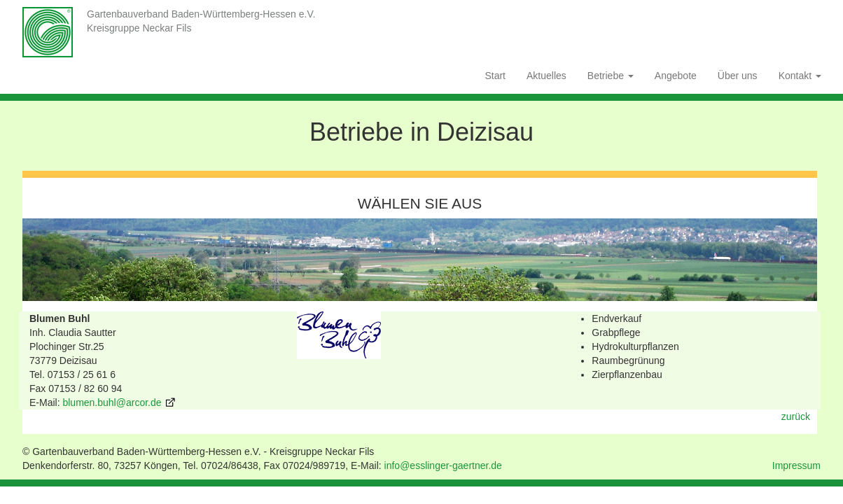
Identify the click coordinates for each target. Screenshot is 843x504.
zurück (796, 416)
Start (495, 76)
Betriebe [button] (611, 76)
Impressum (796, 465)
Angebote (676, 76)
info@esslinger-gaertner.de (443, 465)
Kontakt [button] (800, 76)
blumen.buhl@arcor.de (112, 402)
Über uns (738, 76)
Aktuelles (546, 76)
